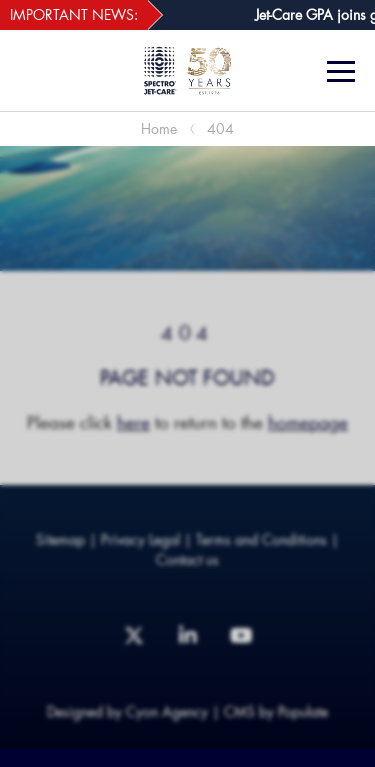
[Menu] (343, 71)
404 (220, 128)
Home (159, 128)
